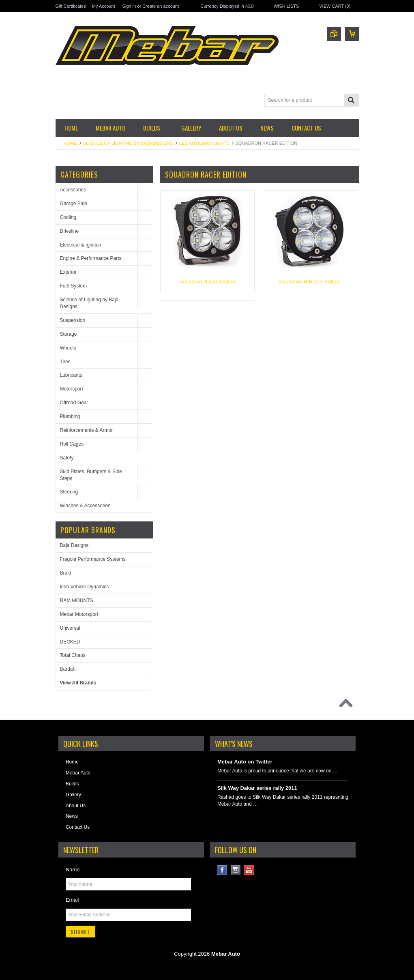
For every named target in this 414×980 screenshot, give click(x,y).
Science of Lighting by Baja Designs (128, 143)
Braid (66, 573)
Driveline (70, 231)
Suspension (73, 320)
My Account (104, 6)
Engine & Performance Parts (91, 258)
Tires (65, 362)
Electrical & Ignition (81, 245)
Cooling (68, 217)
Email (72, 900)
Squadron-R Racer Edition (310, 282)
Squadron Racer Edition (207, 282)
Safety (67, 458)
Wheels (68, 348)
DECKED (70, 642)
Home (70, 143)
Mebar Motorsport (79, 614)
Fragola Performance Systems (93, 559)
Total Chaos (73, 655)
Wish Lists (286, 6)
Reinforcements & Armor (87, 430)
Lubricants (71, 375)
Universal (70, 628)
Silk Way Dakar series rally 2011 (257, 788)
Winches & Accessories (85, 506)
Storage (69, 334)
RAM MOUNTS (77, 600)
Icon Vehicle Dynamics (85, 587)
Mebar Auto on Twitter (245, 762)
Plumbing (70, 416)
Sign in (129, 6)
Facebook (222, 870)
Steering (69, 492)
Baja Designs (74, 545)
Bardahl (68, 669)
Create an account (161, 6)
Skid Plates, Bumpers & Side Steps (91, 475)
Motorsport (72, 389)
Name (73, 870)
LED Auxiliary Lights (204, 143)
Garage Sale (74, 204)
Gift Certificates (71, 6)
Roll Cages (72, 444)
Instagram (236, 870)
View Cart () (335, 6)
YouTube (249, 870)
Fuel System (74, 286)
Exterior (68, 272)
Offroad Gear (74, 403)
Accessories (73, 190)
